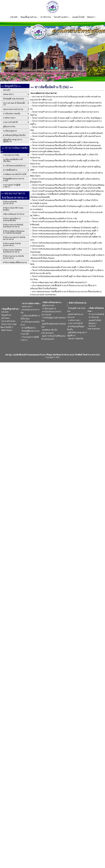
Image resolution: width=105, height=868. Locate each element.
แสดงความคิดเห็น (75, 339)
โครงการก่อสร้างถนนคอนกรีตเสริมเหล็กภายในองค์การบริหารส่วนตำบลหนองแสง (66, 145)
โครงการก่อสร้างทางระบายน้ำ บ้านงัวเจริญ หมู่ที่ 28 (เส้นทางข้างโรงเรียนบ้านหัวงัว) (67, 103)
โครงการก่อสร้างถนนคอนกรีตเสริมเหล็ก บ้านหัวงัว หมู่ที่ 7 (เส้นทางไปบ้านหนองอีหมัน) (68, 185)
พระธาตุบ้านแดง (8, 321)
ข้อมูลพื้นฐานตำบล (29, 17)
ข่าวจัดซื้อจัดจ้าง (28, 328)
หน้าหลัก (14, 17)
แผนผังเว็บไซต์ (78, 17)
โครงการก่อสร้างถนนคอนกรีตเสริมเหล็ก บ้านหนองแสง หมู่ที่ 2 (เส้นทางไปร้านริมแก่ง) (68, 191)
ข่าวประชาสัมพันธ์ (96, 314)
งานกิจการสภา (74, 320)
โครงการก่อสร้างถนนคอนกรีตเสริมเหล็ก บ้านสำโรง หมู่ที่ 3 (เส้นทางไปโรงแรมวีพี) (66, 188)
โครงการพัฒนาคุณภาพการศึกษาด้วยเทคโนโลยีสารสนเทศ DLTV (60, 282)
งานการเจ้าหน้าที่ (75, 323)
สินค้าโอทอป (6, 330)
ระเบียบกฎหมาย (49, 309)
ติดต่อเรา (91, 17)
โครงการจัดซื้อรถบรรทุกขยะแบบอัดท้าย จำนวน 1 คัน (54, 218)
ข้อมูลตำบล (6, 315)
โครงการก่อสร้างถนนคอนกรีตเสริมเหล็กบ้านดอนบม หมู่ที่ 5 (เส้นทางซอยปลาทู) (65, 142)
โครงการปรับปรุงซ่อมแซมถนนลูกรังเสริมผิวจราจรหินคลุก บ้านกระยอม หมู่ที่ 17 (65, 231)
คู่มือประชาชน (48, 305)
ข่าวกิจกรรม (46, 17)
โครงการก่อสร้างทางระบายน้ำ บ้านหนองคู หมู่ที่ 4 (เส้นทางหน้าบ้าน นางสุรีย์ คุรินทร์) (67, 133)
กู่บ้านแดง (5, 318)
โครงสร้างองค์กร (62, 17)
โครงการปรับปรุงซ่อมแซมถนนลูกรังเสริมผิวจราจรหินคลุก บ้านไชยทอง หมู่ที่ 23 (65, 228)
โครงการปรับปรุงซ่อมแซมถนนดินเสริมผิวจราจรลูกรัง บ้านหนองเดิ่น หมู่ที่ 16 (64, 234)
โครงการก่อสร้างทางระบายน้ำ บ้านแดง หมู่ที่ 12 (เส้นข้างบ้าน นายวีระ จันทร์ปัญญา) (67, 118)
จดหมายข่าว (27, 307)
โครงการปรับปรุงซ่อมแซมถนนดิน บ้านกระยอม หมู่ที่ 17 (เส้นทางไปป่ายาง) (63, 267)
